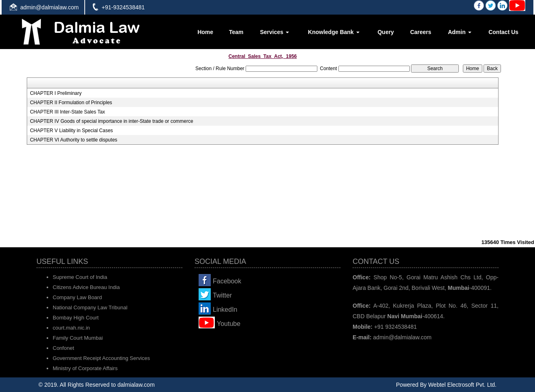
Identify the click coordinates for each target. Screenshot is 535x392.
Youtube (229, 324)
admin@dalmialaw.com (49, 7)
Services (274, 32)
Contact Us (503, 32)
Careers (421, 32)
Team (236, 32)
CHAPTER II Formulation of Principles (71, 103)
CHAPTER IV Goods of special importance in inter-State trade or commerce (112, 121)
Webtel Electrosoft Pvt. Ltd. (462, 385)
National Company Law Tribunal (90, 307)
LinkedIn (225, 310)
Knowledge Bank (334, 32)
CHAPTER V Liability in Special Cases (72, 131)
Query (385, 32)
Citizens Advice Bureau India (86, 287)
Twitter (222, 295)
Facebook (227, 281)
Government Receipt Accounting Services (101, 358)
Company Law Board (77, 297)
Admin (459, 32)
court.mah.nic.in (71, 328)
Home (205, 32)
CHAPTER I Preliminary (56, 93)
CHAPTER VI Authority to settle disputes (74, 140)
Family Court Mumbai (78, 338)
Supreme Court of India (80, 277)
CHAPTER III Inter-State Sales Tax (67, 112)
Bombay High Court (76, 318)
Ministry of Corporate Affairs (85, 368)
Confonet (63, 348)
